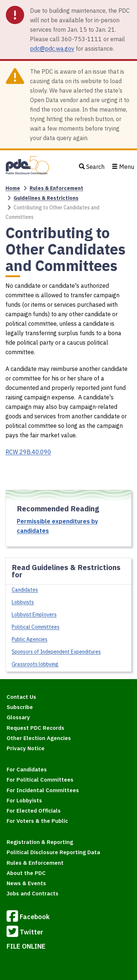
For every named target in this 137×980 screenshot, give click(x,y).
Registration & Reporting (40, 842)
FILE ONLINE (26, 946)
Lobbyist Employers (34, 615)
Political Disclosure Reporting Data (53, 852)
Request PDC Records (35, 728)
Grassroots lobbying (35, 664)
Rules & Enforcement (56, 188)
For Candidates (27, 769)
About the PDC (26, 873)
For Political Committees (40, 780)
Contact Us (21, 697)
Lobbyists (23, 602)
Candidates (25, 590)
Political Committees (36, 627)
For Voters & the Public (37, 821)
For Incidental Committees (43, 790)
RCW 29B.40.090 (28, 452)
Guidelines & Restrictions (46, 198)
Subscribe (20, 707)
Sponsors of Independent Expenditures (56, 652)
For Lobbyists (24, 800)
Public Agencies (30, 639)
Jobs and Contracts (33, 893)
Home (13, 188)
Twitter (25, 933)
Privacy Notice (26, 748)
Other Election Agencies (39, 738)
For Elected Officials (34, 811)
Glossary (18, 717)
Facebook (28, 917)
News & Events (26, 883)
